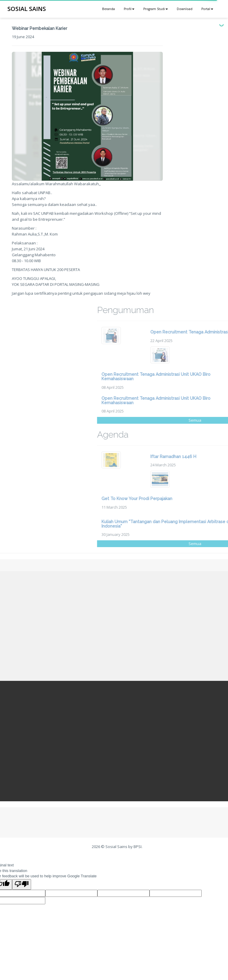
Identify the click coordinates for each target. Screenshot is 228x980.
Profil (129, 9)
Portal (207, 9)
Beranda (109, 9)
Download (185, 9)
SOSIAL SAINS (27, 9)
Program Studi (156, 9)
